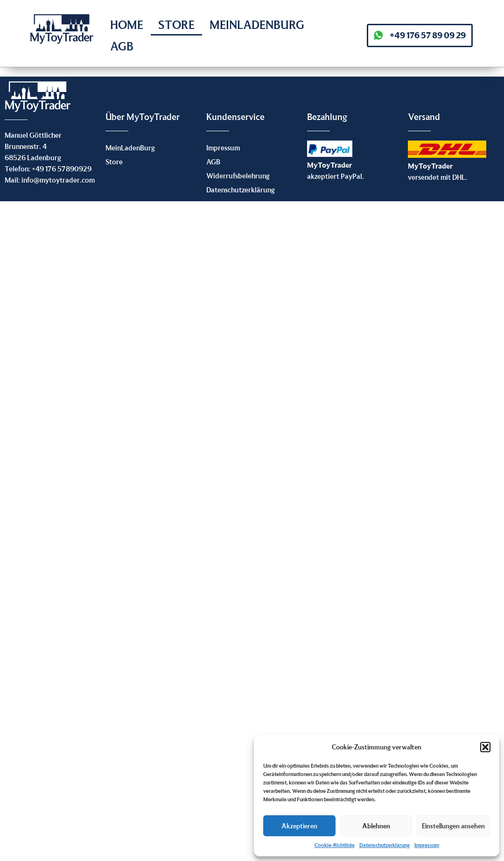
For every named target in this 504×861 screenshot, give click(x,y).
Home (127, 25)
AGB (122, 46)
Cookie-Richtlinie (335, 845)
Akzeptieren (299, 826)
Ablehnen (376, 826)
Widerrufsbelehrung (238, 176)
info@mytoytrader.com (58, 180)
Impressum (427, 845)
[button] (485, 747)
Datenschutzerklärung (385, 845)
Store (176, 25)
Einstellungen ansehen (453, 826)
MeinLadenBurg (257, 25)
